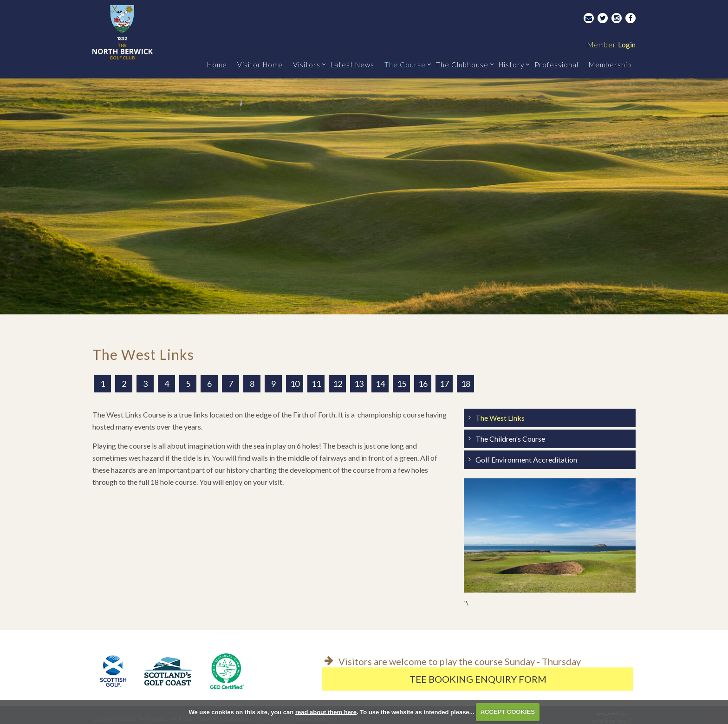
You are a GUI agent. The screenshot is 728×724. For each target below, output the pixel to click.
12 (338, 384)
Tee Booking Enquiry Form (478, 679)
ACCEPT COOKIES (508, 712)
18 (466, 384)
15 (402, 384)
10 (295, 384)
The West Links (500, 418)
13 (359, 384)
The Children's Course (510, 439)
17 (444, 384)
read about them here (326, 712)
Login (611, 45)
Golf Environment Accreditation (526, 460)
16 (423, 384)
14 (380, 384)
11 (316, 384)
